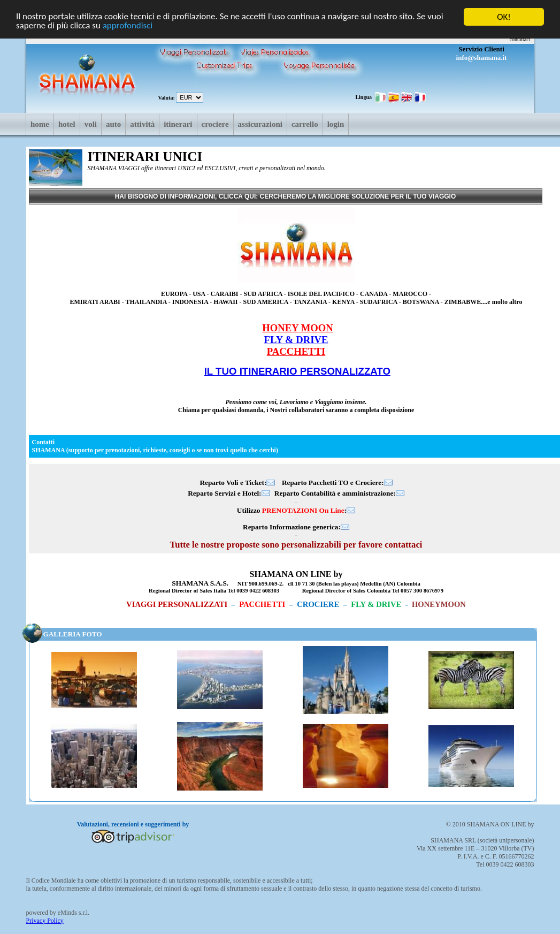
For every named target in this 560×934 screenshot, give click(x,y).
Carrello (305, 124)
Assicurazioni (260, 124)
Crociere (215, 124)
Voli (91, 124)
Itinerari (178, 124)
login (336, 124)
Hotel (67, 124)
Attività (142, 124)
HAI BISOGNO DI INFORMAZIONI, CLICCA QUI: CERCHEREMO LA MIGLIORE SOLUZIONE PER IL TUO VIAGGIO (286, 196)
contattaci (520, 39)
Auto (113, 124)
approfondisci (128, 26)
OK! (504, 17)
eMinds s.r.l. (74, 912)
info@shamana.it (482, 58)
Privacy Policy (45, 920)
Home (40, 124)
